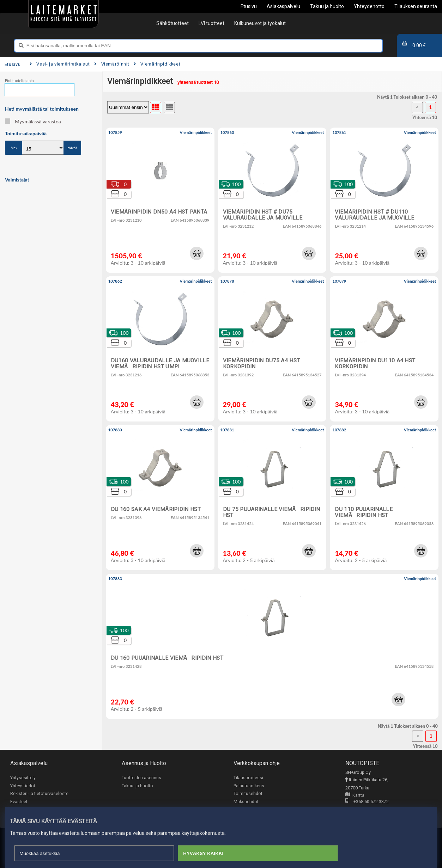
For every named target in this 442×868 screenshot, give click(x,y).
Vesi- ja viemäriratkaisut (60, 64)
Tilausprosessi (248, 778)
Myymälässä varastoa (33, 121)
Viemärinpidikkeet (157, 64)
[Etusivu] (63, 14)
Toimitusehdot (248, 793)
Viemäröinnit (112, 64)
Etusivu (13, 64)
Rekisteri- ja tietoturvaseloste (39, 793)
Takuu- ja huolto (137, 786)
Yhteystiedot (23, 786)
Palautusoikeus (249, 786)
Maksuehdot (246, 802)
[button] (196, 253)
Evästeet (19, 802)
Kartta (355, 796)
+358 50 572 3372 (367, 802)
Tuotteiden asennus (141, 778)
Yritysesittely (23, 778)
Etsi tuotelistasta (19, 81)
